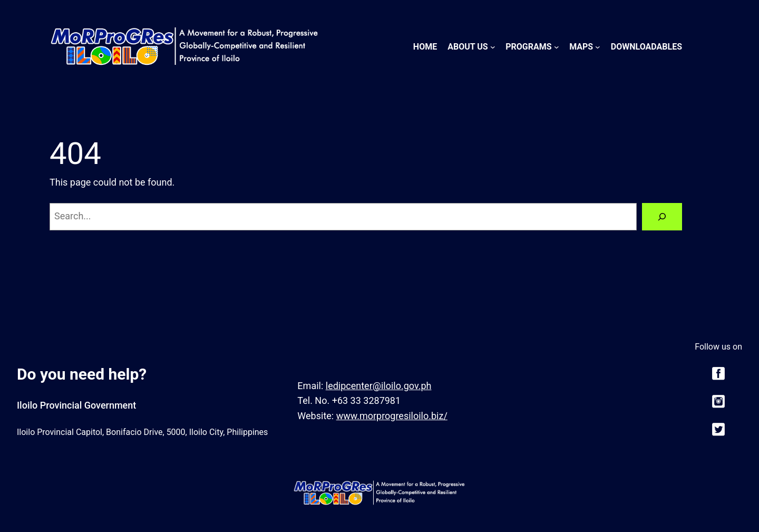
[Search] (662, 217)
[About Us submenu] (493, 47)
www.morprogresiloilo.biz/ (392, 416)
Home (425, 47)
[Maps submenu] (598, 47)
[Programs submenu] (557, 47)
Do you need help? (82, 374)
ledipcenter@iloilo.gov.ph (379, 386)
